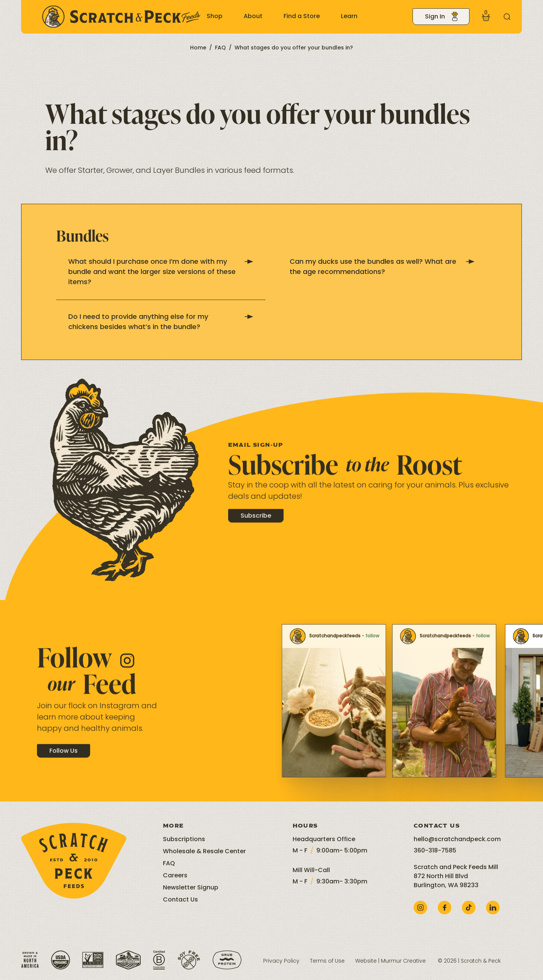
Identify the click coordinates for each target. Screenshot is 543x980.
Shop (215, 17)
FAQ (220, 48)
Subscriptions (184, 840)
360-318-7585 (435, 851)
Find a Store (302, 17)
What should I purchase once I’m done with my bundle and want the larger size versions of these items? (161, 272)
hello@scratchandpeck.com (457, 840)
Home (198, 48)
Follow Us (64, 760)
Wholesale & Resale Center (204, 852)
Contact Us (180, 900)
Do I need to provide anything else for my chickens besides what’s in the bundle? (161, 322)
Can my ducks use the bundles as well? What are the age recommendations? (382, 267)
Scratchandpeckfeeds (287, 636)
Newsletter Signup (191, 888)
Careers (175, 876)
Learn (349, 17)
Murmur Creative (403, 961)
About (253, 17)
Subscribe (256, 525)
